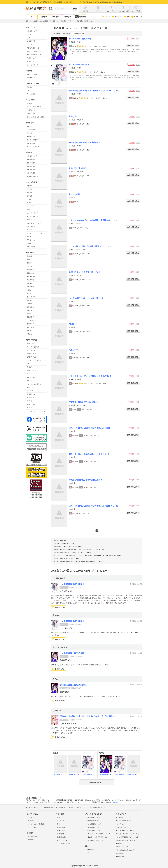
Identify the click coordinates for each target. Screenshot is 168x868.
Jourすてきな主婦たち (34, 384)
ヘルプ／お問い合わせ (34, 107)
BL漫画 (29, 203)
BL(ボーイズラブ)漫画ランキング (98, 837)
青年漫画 (30, 193)
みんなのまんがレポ (33, 147)
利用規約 (119, 843)
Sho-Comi (30, 391)
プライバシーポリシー (123, 847)
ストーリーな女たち (33, 347)
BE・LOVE (30, 343)
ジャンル (106, 17)
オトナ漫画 (30, 206)
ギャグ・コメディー (33, 216)
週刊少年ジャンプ (32, 357)
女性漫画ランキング (94, 821)
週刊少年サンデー (32, 394)
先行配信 (44, 17)
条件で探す (30, 126)
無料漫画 (80, 17)
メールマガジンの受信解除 (36, 824)
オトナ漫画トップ (32, 65)
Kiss (28, 364)
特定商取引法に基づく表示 (125, 850)
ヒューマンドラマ (32, 213)
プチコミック (31, 350)
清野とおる (30, 307)
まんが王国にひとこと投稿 (35, 117)
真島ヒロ (30, 331)
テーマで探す (31, 130)
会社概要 (119, 853)
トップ (32, 17)
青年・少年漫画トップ (34, 55)
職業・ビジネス (32, 220)
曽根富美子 (30, 310)
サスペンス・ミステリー (35, 223)
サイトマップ (121, 857)
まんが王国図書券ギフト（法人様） (128, 837)
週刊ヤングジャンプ (33, 371)
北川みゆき (30, 290)
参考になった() (60, 607)
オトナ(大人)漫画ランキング (96, 840)
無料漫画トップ (32, 31)
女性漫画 (30, 186)
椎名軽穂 (30, 300)
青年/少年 (68, 17)
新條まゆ (30, 304)
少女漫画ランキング (94, 824)
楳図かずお (30, 273)
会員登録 (30, 87)
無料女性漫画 (31, 163)
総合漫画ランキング (94, 817)
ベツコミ (30, 381)
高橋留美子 (30, 317)
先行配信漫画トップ (33, 48)
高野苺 (29, 314)
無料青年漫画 (31, 170)
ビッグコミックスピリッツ (35, 360)
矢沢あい (30, 334)
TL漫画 (29, 199)
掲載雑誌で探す (32, 136)
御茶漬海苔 (30, 280)
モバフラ (30, 408)
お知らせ (30, 103)
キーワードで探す (32, 140)
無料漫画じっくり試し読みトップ (54, 807)
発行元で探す (31, 143)
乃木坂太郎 (30, 320)
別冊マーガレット (32, 377)
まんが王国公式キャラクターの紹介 (128, 834)
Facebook (90, 849)
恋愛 (28, 210)
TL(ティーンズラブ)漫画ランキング (98, 834)
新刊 (126, 17)
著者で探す (30, 133)
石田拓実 (30, 266)
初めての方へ (31, 114)
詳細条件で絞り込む (97, 782)
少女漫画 (30, 189)
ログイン (30, 91)
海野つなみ (30, 270)
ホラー (29, 237)
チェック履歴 (31, 94)
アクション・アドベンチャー (36, 233)
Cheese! (29, 374)
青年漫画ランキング (94, 827)
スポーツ (30, 230)
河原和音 (30, 283)
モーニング (30, 387)
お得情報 (31, 840)
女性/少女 (56, 17)
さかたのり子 (31, 297)
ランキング (117, 17)
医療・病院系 (31, 247)
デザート (30, 401)
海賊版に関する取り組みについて (36, 465)
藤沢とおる (30, 327)
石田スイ (30, 263)
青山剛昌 (30, 256)
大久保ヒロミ (31, 276)
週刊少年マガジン (32, 367)
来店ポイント (137, 17)
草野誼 (29, 293)
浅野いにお (30, 260)
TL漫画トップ (31, 58)
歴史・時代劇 (31, 226)
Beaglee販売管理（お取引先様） (127, 840)
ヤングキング (31, 398)
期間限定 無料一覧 (33, 176)
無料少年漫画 (31, 173)
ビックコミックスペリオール (36, 411)
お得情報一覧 (31, 78)
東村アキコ (30, 324)
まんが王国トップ (33, 807)
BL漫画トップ (31, 61)
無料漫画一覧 (31, 159)
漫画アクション (32, 404)
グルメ (29, 243)
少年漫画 (30, 196)
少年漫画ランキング (94, 830)
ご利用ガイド (31, 110)
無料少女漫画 (31, 166)
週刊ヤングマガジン (33, 354)
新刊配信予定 (31, 41)
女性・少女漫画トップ (34, 51)
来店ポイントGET (32, 74)
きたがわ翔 (30, 287)
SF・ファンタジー (33, 240)
